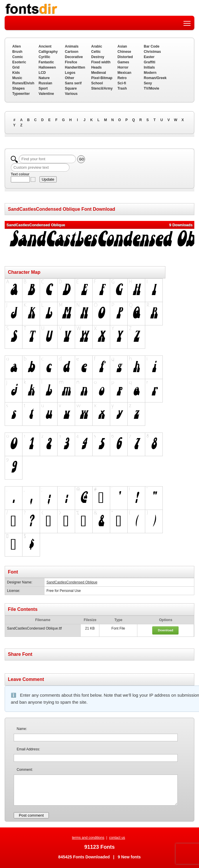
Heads (96, 67)
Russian (45, 83)
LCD (42, 73)
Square (71, 88)
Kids (16, 73)
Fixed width (101, 62)
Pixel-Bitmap (102, 78)
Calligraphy (48, 52)
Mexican (124, 73)
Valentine (46, 94)
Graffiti (149, 62)
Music (17, 78)
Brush (17, 52)
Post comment (31, 815)
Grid (16, 67)
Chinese (124, 52)
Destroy (98, 57)
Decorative (74, 57)
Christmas (152, 52)
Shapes (19, 88)
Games (123, 62)
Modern (150, 73)
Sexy (148, 83)
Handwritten (75, 67)
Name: (22, 729)
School (97, 83)
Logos (70, 73)
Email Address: (28, 749)
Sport (43, 88)
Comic (18, 57)
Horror (123, 67)
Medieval (99, 73)
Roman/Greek (155, 78)
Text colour (20, 174)
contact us (117, 838)
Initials (149, 67)
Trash (122, 88)
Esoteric (19, 62)
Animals (72, 46)
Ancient (45, 46)
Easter (149, 57)
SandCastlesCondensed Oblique (72, 582)
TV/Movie (152, 88)
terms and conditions (88, 838)
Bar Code (152, 46)
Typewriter (21, 94)
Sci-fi (122, 83)
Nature (44, 78)
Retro (122, 78)
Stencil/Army (102, 88)
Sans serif (73, 83)
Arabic (97, 46)
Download (166, 630)
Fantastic (46, 62)
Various (71, 94)
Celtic (96, 52)
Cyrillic (44, 57)
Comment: (25, 770)
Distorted (125, 57)
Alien (17, 46)
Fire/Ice (71, 62)
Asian (122, 46)
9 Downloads (181, 225)
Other (70, 78)
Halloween (47, 67)
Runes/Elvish (23, 83)
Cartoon (72, 52)
